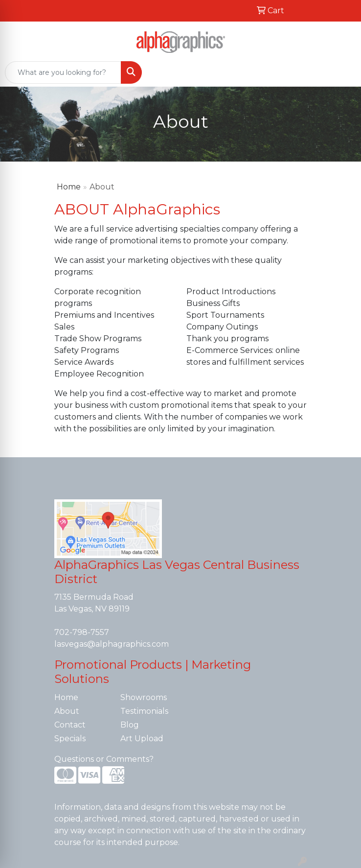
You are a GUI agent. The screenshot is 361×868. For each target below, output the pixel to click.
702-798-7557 (82, 632)
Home (69, 187)
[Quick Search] (63, 72)
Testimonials (144, 711)
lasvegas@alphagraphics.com (112, 644)
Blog (130, 725)
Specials (70, 739)
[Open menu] (341, 72)
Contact (70, 725)
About (67, 711)
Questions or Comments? (104, 759)
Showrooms (144, 697)
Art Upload (142, 739)
